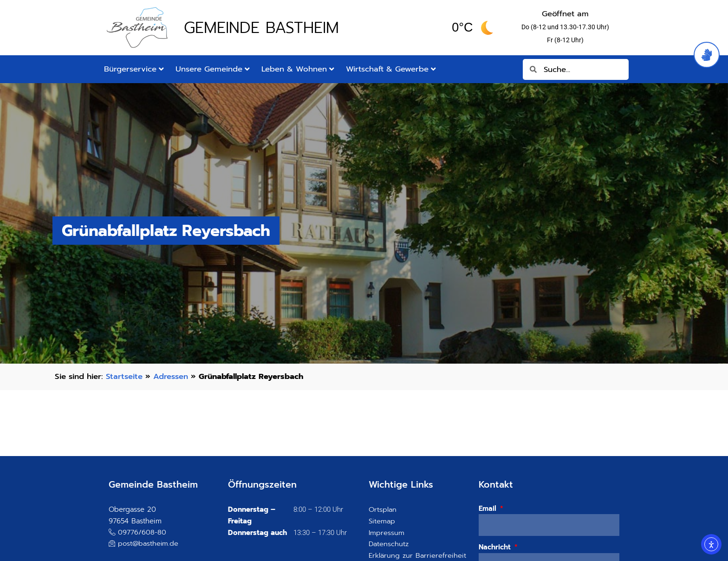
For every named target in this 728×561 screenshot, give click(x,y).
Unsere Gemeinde (213, 69)
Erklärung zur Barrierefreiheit (418, 555)
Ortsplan (383, 509)
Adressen (171, 376)
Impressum (387, 533)
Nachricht (496, 547)
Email (489, 509)
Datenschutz (389, 544)
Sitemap (382, 521)
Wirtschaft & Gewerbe (391, 69)
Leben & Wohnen (298, 69)
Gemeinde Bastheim (261, 28)
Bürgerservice (134, 69)
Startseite (124, 376)
